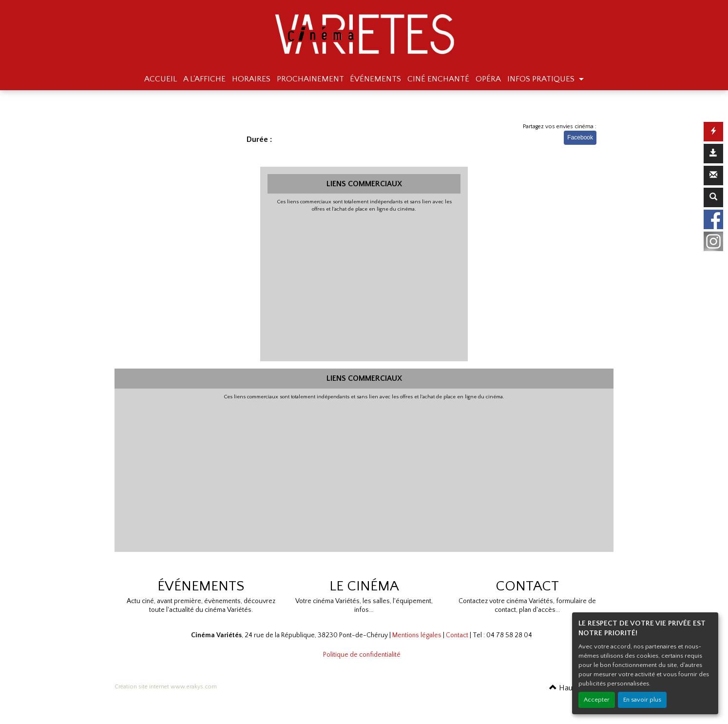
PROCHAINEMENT (310, 79)
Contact (457, 635)
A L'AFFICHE (204, 79)
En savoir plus (642, 700)
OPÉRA (488, 79)
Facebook (580, 137)
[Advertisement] (364, 286)
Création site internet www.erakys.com (166, 687)
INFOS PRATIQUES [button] (542, 79)
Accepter (597, 700)
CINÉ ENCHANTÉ (438, 79)
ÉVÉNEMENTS (375, 79)
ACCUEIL (161, 79)
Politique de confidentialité (362, 655)
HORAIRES (251, 79)
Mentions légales (417, 635)
